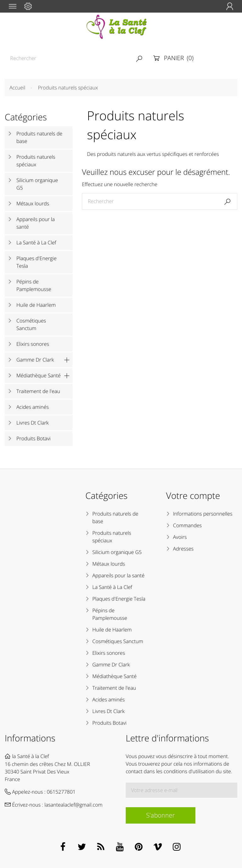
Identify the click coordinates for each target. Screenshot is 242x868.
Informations (30, 738)
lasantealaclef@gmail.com (73, 805)
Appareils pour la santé (36, 223)
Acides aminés (33, 407)
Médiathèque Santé (39, 375)
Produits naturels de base (39, 137)
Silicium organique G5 (37, 184)
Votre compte (193, 496)
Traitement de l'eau (38, 391)
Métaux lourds (33, 203)
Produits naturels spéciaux (36, 161)
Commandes (187, 525)
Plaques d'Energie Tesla (36, 262)
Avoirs (180, 537)
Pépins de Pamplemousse (34, 285)
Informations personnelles (203, 514)
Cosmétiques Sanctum (31, 324)
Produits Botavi (34, 438)
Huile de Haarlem (36, 305)
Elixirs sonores (33, 344)
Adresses (183, 549)
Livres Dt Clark (33, 423)
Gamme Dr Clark (35, 360)
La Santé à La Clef (36, 243)
